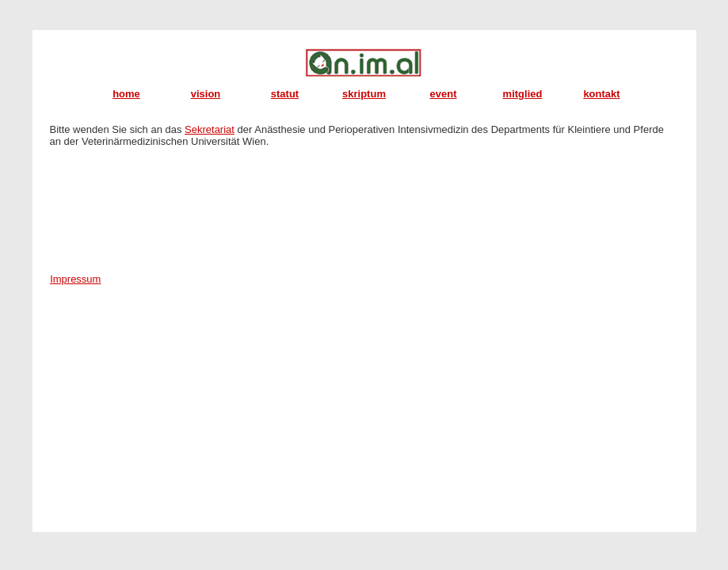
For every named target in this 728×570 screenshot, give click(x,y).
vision (206, 94)
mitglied (523, 94)
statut (285, 94)
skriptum (364, 94)
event (444, 94)
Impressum (75, 279)
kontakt (601, 94)
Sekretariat (210, 129)
